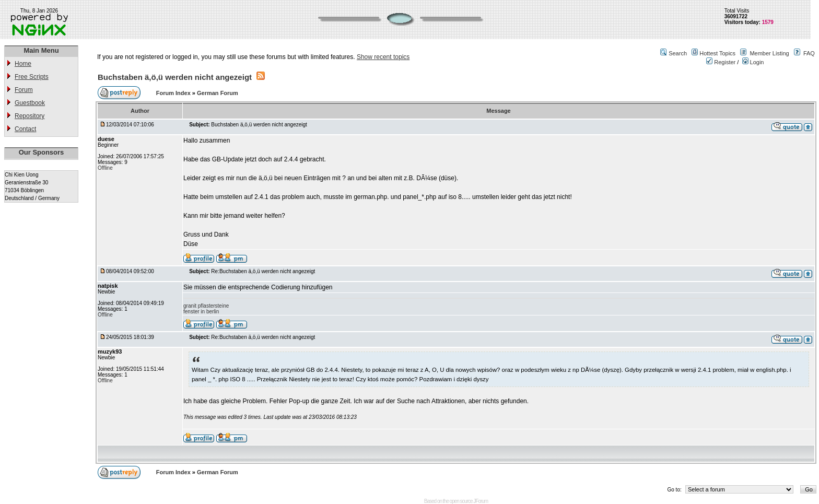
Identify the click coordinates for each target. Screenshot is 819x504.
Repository (30, 116)
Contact (25, 129)
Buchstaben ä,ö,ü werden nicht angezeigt (175, 77)
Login (753, 62)
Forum (24, 90)
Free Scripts (32, 77)
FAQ (809, 53)
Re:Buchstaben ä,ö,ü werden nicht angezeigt (263, 271)
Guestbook (30, 103)
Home (23, 64)
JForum (481, 501)
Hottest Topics (717, 53)
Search (678, 53)
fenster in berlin (201, 312)
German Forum (218, 93)
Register (721, 62)
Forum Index (174, 93)
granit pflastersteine (206, 306)
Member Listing (769, 53)
